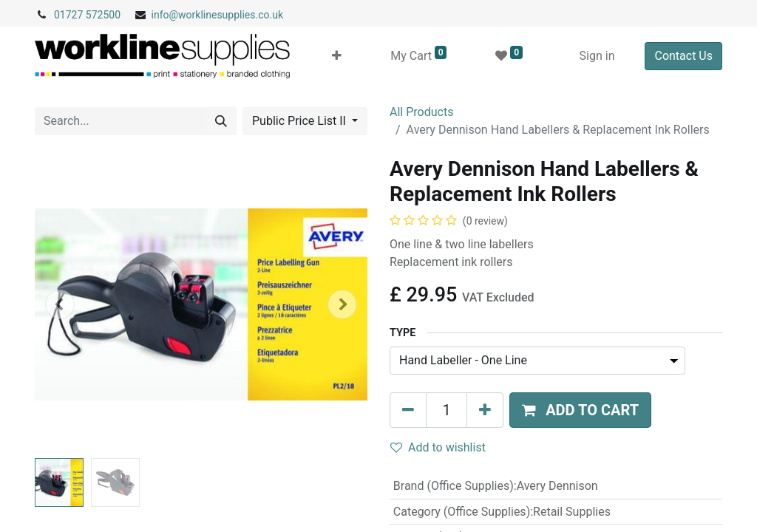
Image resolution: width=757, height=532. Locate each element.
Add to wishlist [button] (438, 447)
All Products (421, 112)
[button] (337, 56)
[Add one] (485, 410)
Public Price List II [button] (301, 121)
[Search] (221, 121)
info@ (165, 15)
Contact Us (683, 56)
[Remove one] (408, 410)
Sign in (597, 56)
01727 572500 (87, 15)
